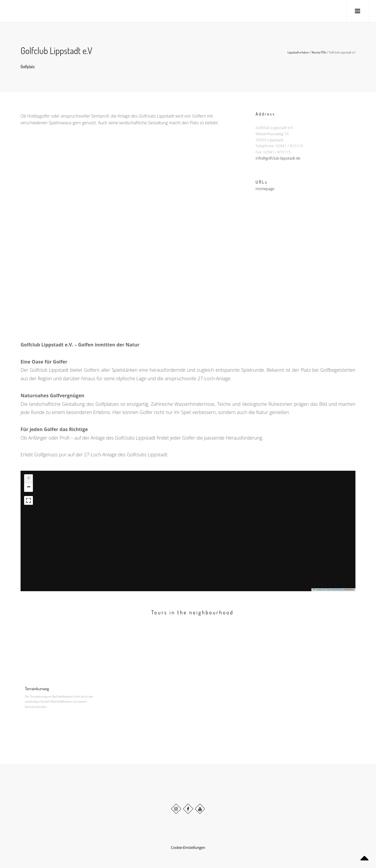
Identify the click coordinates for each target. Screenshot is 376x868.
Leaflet (318, 590)
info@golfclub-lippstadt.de (278, 159)
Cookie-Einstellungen (188, 848)
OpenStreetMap (334, 590)
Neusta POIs (319, 52)
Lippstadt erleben (298, 52)
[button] (182, 518)
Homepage (265, 190)
